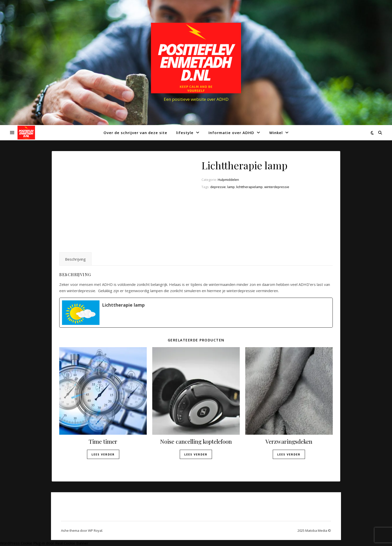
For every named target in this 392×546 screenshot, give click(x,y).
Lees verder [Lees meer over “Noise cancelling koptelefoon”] (196, 454)
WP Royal (95, 530)
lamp (231, 187)
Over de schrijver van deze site (135, 133)
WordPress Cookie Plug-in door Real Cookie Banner (44, 543)
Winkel (276, 133)
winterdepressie (277, 187)
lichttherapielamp (249, 187)
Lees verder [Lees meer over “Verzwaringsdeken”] (289, 454)
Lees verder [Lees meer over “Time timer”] (103, 454)
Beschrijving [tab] (75, 259)
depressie (218, 187)
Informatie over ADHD (231, 133)
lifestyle (185, 133)
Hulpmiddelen (228, 180)
